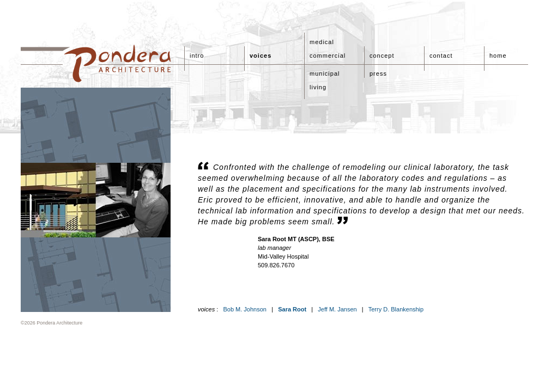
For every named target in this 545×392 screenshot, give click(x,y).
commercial (328, 56)
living (318, 87)
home (498, 56)
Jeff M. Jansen (337, 309)
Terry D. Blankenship (396, 309)
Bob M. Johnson (245, 309)
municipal (325, 73)
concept (382, 56)
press (378, 73)
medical (322, 42)
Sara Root (292, 309)
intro (197, 56)
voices (261, 56)
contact (441, 56)
